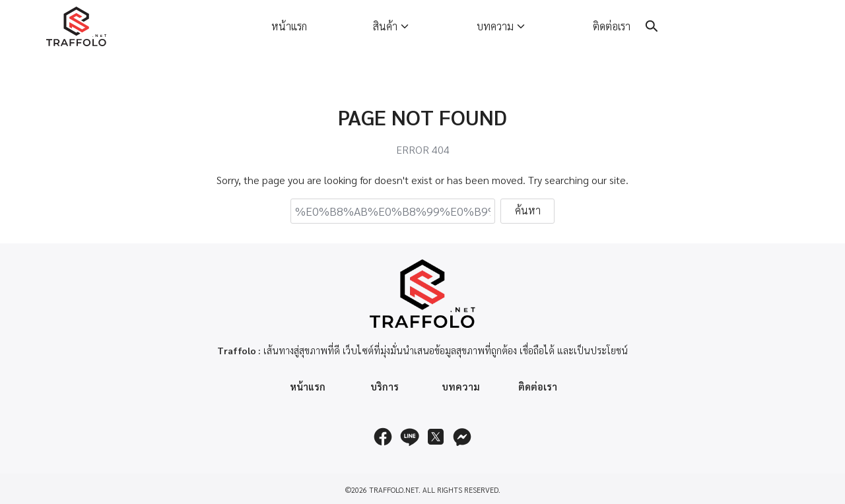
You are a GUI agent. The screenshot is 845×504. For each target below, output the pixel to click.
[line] (409, 437)
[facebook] (383, 437)
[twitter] (436, 437)
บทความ (495, 26)
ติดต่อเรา (612, 26)
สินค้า (385, 26)
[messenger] (462, 437)
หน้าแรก (289, 26)
